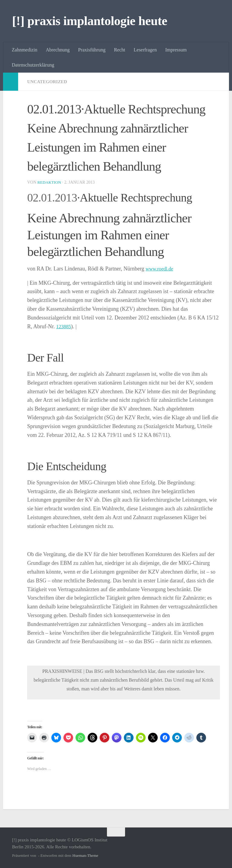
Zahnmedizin (24, 50)
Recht (119, 50)
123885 (64, 326)
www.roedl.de (161, 269)
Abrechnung (58, 50)
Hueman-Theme (85, 855)
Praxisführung (92, 50)
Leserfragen (145, 50)
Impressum (176, 50)
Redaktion (50, 182)
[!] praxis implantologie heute (90, 21)
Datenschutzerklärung (33, 65)
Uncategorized (49, 82)
